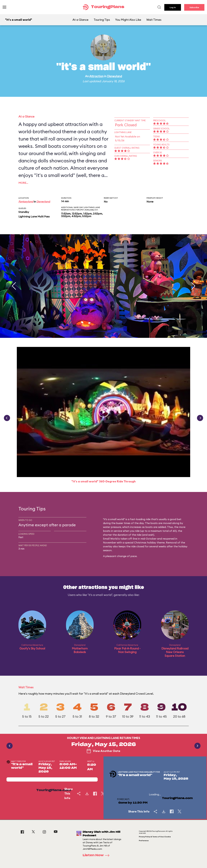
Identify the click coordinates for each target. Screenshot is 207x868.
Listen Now (97, 855)
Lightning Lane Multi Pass (34, 216)
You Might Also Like (128, 20)
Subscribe (194, 7)
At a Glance (80, 20)
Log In (173, 7)
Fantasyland (26, 202)
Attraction (96, 76)
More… (23, 183)
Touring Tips (102, 20)
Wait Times (154, 20)
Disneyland (114, 76)
